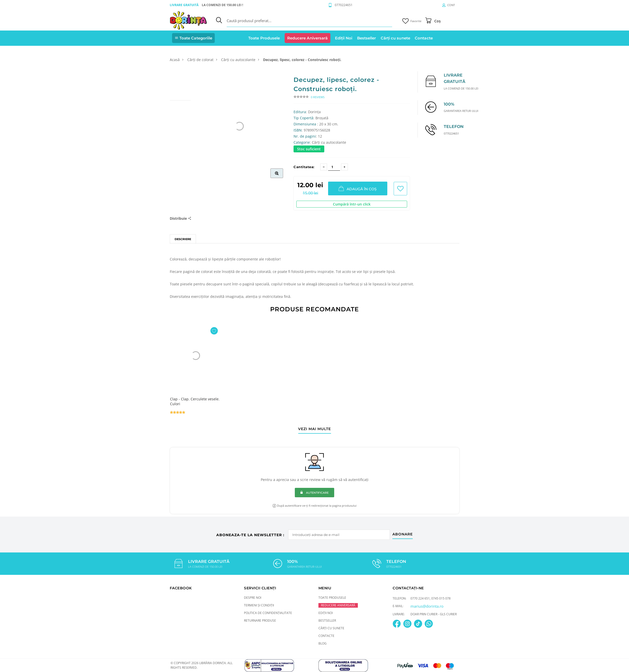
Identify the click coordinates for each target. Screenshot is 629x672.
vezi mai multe (315, 429)
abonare (403, 533)
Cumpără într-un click (352, 204)
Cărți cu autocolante (238, 60)
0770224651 (344, 5)
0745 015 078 (441, 598)
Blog (323, 643)
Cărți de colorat (200, 60)
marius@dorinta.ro (427, 606)
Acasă (175, 60)
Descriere (183, 239)
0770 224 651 (420, 598)
